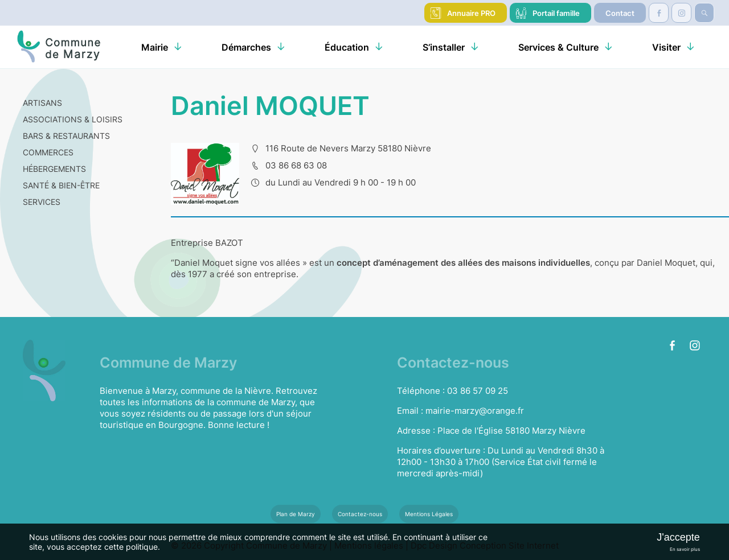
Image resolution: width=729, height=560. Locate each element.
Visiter (666, 47)
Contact (620, 13)
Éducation (347, 47)
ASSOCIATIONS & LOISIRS (73, 119)
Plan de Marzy (296, 514)
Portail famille (556, 13)
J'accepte (678, 537)
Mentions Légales (429, 514)
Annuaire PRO (471, 13)
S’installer (444, 47)
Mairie (155, 47)
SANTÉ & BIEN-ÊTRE (61, 185)
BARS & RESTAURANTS (66, 136)
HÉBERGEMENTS (54, 169)
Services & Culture (558, 47)
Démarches (246, 47)
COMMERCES (48, 152)
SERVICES (42, 202)
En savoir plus (685, 549)
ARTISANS (42, 103)
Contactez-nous (360, 514)
